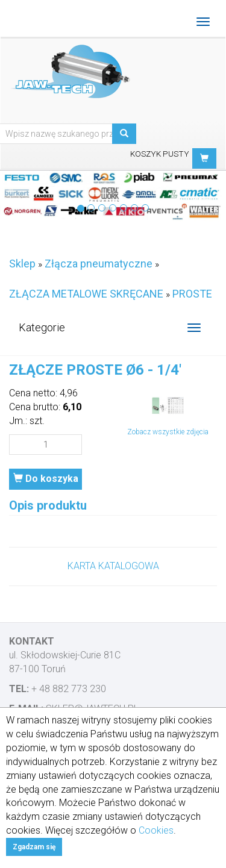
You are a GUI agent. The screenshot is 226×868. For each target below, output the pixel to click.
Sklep (22, 264)
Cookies (156, 830)
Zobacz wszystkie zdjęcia (168, 432)
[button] (204, 158)
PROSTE (192, 294)
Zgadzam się (34, 847)
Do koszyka (46, 479)
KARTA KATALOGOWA (113, 566)
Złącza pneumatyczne (99, 264)
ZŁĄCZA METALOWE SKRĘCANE (86, 294)
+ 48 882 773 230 (69, 689)
